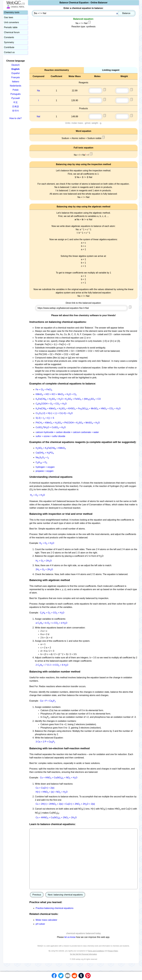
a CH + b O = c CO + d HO (51, 623)
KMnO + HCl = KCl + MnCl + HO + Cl (56, 394)
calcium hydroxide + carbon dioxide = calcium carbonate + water (67, 432)
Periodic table (11, 27)
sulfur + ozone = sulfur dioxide (50, 436)
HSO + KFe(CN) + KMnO (51, 448)
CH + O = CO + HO (52, 613)
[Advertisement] (83, 48)
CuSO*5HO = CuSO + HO (51, 427)
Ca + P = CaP (48, 701)
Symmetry (9, 42)
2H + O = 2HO (44, 569)
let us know (70, 937)
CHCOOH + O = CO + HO (51, 404)
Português (16, 94)
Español (16, 73)
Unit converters (12, 22)
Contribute (9, 47)
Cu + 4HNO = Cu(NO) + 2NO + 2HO (56, 817)
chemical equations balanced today (83, 933)
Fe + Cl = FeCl (44, 390)
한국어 (16, 111)
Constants (9, 37)
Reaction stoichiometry (57, 70)
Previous (37, 895)
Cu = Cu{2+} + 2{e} (45, 788)
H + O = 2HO (44, 561)
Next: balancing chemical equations (65, 895)
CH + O (41, 462)
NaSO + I (42, 457)
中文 (16, 102)
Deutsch (16, 65)
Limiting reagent (111, 70)
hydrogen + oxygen (45, 467)
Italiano (16, 82)
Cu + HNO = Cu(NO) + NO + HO (59, 778)
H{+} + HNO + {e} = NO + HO (52, 792)
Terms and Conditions (96, 951)
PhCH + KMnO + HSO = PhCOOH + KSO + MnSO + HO (68, 423)
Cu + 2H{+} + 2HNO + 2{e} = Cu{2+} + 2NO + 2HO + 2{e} (65, 804)
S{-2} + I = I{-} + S (45, 418)
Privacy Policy (113, 951)
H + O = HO (38, 495)
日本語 (16, 107)
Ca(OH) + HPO (45, 453)
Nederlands (16, 86)
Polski (16, 90)
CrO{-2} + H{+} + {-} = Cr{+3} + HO (54, 413)
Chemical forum (12, 32)
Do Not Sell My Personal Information (83, 954)
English (16, 69)
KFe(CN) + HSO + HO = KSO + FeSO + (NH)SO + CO (68, 399)
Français (15, 77)
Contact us (9, 52)
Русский (15, 98)
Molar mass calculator (46, 920)
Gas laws (9, 17)
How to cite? (16, 118)
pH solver (40, 924)
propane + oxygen (45, 471)
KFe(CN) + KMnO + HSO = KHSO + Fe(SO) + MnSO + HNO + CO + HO (78, 409)
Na (38, 91)
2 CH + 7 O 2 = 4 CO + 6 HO (52, 665)
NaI (38, 116)
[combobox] (84, 13)
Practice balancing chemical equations (54, 908)
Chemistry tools (12, 12)
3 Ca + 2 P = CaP (45, 742)
